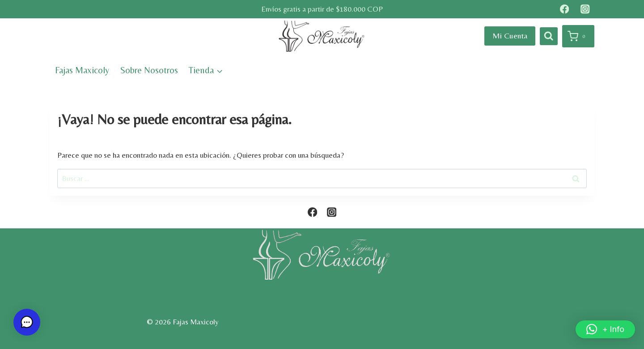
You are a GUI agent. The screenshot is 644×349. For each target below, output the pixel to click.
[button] (605, 329)
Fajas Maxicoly (82, 70)
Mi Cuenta (510, 36)
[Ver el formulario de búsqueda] (549, 36)
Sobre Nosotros (149, 70)
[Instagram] (585, 9)
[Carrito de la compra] (578, 36)
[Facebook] (564, 9)
